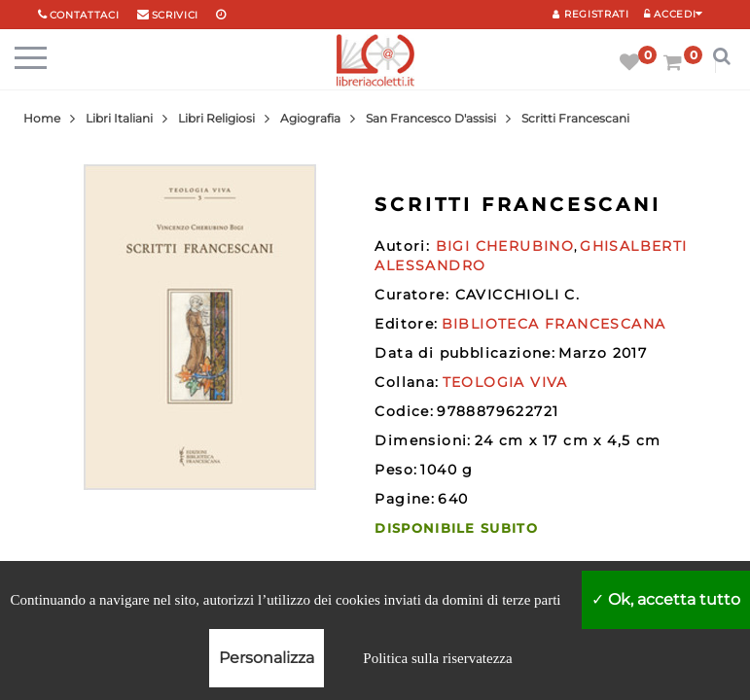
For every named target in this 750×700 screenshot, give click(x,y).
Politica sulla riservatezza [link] (437, 658)
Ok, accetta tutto (666, 599)
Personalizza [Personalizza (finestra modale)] (267, 658)
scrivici (176, 15)
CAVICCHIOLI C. (518, 295)
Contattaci (85, 15)
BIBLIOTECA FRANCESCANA (554, 324)
